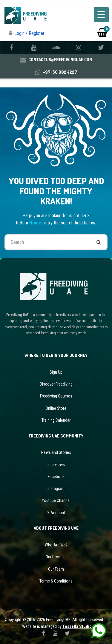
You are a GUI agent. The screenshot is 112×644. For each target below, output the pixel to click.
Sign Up (56, 372)
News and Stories (56, 452)
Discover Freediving (56, 384)
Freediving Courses (56, 396)
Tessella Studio (77, 626)
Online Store (56, 408)
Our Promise (56, 557)
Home (36, 223)
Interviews (56, 465)
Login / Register (29, 33)
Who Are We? (56, 545)
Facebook (56, 477)
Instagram (56, 489)
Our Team (56, 569)
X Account (56, 513)
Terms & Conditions (56, 581)
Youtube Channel (56, 500)
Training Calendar (56, 420)
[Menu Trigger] (101, 15)
